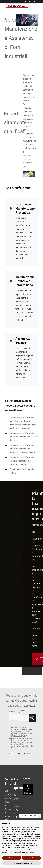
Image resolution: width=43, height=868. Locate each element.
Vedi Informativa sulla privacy (20, 753)
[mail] (34, 2)
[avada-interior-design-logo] (17, 4)
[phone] (38, 2)
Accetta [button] (31, 858)
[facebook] (30, 2)
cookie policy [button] (35, 839)
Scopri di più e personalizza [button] (21, 863)
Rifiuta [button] (12, 858)
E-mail (12, 712)
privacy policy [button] (30, 829)
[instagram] (26, 2)
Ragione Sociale (22, 712)
